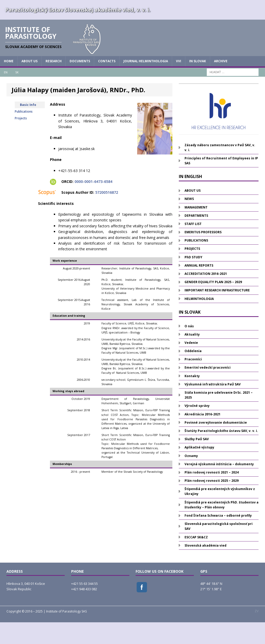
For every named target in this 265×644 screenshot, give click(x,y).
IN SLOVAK (198, 83)
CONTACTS (107, 83)
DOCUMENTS (80, 83)
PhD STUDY (193, 279)
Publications (24, 133)
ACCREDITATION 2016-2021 (206, 296)
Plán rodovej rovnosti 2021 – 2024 (212, 494)
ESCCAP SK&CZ (196, 559)
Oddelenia (193, 373)
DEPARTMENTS (196, 237)
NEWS (189, 221)
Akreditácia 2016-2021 (203, 436)
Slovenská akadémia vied (205, 567)
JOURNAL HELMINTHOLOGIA (146, 83)
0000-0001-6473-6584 (93, 203)
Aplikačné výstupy (199, 469)
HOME (9, 83)
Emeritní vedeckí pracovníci (208, 389)
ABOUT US (30, 83)
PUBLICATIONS (196, 262)
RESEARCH (54, 83)
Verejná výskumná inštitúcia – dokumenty (219, 486)
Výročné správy (197, 428)
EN (6, 94)
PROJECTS (192, 271)
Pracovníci (193, 381)
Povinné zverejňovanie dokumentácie (216, 444)
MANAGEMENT (196, 229)
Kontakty (192, 398)
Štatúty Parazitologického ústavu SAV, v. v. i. (221, 453)
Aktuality (192, 356)
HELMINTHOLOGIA (199, 320)
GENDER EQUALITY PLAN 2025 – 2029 (213, 304)
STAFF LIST (193, 246)
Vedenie (191, 365)
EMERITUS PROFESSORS (203, 254)
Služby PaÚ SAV (197, 461)
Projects (21, 140)
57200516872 (107, 214)
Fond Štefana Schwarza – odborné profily (218, 537)
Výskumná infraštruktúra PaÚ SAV (213, 406)
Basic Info (28, 126)
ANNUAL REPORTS (199, 287)
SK (17, 94)
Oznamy (191, 478)
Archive (221, 83)
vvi (179, 83)
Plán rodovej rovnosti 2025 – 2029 (212, 503)
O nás (189, 348)
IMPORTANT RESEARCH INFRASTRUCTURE (217, 312)
